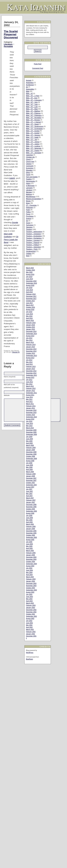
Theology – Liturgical (33, 240)
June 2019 (29, 279)
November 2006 (31, 507)
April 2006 (29, 522)
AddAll (12, 178)
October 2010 (30, 415)
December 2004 (31, 557)
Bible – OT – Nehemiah (34, 148)
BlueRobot (29, 659)
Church (28, 159)
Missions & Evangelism (34, 199)
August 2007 (30, 487)
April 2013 (29, 364)
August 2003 (30, 592)
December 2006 (31, 505)
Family (28, 175)
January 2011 (30, 408)
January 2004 (30, 581)
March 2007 (30, 498)
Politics (28, 212)
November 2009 (31, 432)
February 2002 (31, 632)
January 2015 (30, 329)
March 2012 (30, 386)
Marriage (29, 192)
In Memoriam (30, 186)
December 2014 (31, 331)
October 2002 (30, 614)
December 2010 (31, 410)
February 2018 (31, 294)
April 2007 (29, 496)
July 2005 (29, 542)
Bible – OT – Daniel (32, 124)
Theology (29, 229)
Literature (8, 44)
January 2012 (30, 391)
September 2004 (31, 564)
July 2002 (29, 621)
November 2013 (31, 351)
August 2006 (30, 513)
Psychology (30, 216)
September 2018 (31, 283)
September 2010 (31, 417)
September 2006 (31, 511)
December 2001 (31, 636)
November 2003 (31, 586)
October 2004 (30, 562)
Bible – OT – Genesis (33, 135)
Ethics (28, 172)
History (28, 183)
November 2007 (31, 480)
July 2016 (29, 312)
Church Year (30, 162)
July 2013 (29, 360)
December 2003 (31, 583)
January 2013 (30, 369)
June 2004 (29, 570)
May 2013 (29, 362)
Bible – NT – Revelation (34, 118)
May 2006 (29, 520)
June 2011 (29, 397)
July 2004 (29, 568)
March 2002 (30, 629)
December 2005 (31, 531)
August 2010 (30, 419)
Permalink (8, 46)
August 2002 (30, 619)
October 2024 (30, 270)
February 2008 (31, 474)
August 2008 (30, 461)
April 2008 (29, 470)
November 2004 (31, 559)
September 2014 (31, 334)
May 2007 (29, 494)
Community (30, 166)
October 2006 (30, 509)
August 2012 (30, 377)
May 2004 (29, 573)
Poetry (28, 210)
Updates (29, 254)
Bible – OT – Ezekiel (33, 133)
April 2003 (29, 601)
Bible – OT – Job (31, 140)
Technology (30, 225)
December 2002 (31, 610)
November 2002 (31, 612)
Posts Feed (38, 64)
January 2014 (30, 347)
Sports (28, 223)
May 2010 (29, 426)
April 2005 (29, 548)
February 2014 (31, 345)
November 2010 (31, 413)
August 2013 (30, 358)
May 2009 (29, 441)
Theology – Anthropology (34, 232)
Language (29, 188)
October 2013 (30, 353)
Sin (27, 221)
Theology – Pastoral (33, 243)
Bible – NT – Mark (32, 109)
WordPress (30, 653)
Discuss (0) (16, 352)
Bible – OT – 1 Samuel (33, 122)
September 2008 (31, 459)
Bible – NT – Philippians (34, 115)
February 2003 (31, 605)
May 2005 (29, 546)
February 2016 (31, 323)
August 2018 (30, 285)
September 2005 (31, 537)
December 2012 (31, 371)
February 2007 (31, 500)
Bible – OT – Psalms (33, 151)
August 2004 (30, 566)
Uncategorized (31, 251)
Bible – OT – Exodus (33, 131)
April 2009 (29, 443)
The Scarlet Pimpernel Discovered (11, 34)
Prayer (28, 214)
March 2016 (30, 320)
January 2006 (30, 529)
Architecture (30, 85)
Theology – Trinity (32, 249)
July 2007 (29, 489)
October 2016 (30, 307)
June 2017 (29, 303)
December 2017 (31, 296)
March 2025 (30, 268)
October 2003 (30, 588)
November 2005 (31, 533)
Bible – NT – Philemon (33, 113)
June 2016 (29, 314)
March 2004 (30, 577)
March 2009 (30, 445)
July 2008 (29, 463)
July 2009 (29, 437)
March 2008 (30, 472)
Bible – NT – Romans (33, 120)
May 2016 (29, 316)
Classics (29, 164)
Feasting (29, 179)
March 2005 (30, 551)
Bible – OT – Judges (33, 144)
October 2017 (30, 301)
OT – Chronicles (31, 205)
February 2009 (31, 448)
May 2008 (29, 467)
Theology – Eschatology (34, 238)
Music (28, 203)
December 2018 (31, 281)
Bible (28, 91)
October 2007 (30, 483)
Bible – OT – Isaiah (32, 137)
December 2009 (31, 430)
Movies (28, 201)
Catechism (29, 155)
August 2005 (30, 540)
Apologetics (30, 83)
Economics (30, 168)
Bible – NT (29, 94)
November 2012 (31, 373)
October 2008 (30, 456)
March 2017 (30, 305)
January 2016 (30, 325)
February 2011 (31, 406)
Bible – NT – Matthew (33, 111)
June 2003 (29, 597)
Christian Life (30, 157)
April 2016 (29, 318)
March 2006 (30, 524)
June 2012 (29, 382)
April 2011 (29, 402)
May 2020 (29, 272)
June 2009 (29, 439)
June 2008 (29, 465)
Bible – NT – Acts (32, 98)
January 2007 (30, 502)
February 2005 (31, 553)
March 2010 (30, 428)
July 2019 (29, 277)
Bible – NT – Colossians (34, 100)
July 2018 (29, 288)
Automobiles (30, 89)
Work (28, 256)
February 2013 (31, 367)
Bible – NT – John (32, 102)
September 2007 (31, 485)
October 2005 (30, 535)
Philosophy (30, 208)
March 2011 (30, 404)
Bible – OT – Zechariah (34, 153)
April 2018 (29, 292)
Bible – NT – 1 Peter (33, 96)
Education (29, 170)
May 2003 (29, 599)
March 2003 (30, 603)
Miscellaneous (31, 197)
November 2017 (31, 299)
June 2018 (29, 290)
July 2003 (29, 594)
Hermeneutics (31, 181)
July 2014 (29, 338)
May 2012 (29, 384)
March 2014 (30, 342)
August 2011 (30, 395)
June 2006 (29, 518)
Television (29, 227)
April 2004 (29, 575)
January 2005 (30, 555)
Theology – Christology (33, 234)
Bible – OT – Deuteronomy (35, 126)
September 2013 (31, 356)
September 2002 (31, 616)
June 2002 (29, 623)
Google (15, 222)
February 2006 (31, 526)
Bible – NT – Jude (32, 105)
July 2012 (29, 380)
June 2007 (29, 491)
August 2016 (30, 310)
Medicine (29, 194)
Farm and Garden (32, 177)
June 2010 (29, 423)
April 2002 (29, 627)
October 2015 (30, 327)
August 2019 (30, 274)
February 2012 (31, 388)
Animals (29, 80)
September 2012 (31, 375)
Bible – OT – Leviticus (33, 146)
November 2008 (31, 454)
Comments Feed (38, 68)
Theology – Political (32, 245)
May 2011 (29, 399)
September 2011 (31, 393)
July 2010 (29, 421)
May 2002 (29, 625)
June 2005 (29, 544)
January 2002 (30, 634)
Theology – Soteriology (33, 247)
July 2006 (29, 516)
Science (29, 218)
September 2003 (31, 590)
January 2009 (30, 450)
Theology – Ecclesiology (34, 236)
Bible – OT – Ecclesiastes (34, 129)
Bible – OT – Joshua (33, 142)
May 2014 (29, 340)
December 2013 (31, 349)
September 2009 (31, 434)
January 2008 (30, 476)
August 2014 (30, 336)
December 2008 (31, 452)
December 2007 (31, 478)
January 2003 (30, 608)
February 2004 (31, 579)
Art (27, 87)
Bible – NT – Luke (32, 107)
